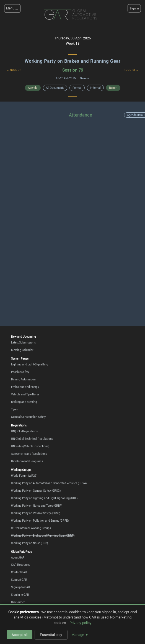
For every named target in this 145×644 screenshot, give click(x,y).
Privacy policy (81, 623)
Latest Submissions (23, 342)
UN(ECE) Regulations (24, 431)
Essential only (51, 635)
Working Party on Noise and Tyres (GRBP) (37, 506)
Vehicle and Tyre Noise (25, 394)
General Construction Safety (28, 417)
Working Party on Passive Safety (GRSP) (36, 513)
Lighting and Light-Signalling (30, 364)
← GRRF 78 (14, 70)
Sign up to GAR (20, 587)
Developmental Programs (27, 461)
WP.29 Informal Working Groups (31, 528)
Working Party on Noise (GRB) (29, 543)
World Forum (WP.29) (24, 476)
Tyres (14, 409)
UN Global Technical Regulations (32, 439)
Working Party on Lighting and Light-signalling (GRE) (44, 498)
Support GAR (19, 580)
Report (113, 88)
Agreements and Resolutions (29, 454)
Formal (77, 88)
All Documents (55, 88)
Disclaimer (18, 602)
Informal (95, 88)
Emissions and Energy (25, 387)
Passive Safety (20, 372)
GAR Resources (21, 565)
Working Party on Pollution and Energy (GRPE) (40, 521)
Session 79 (73, 70)
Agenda (33, 88)
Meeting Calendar (22, 350)
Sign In (134, 8)
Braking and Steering (24, 402)
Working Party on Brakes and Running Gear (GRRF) (43, 536)
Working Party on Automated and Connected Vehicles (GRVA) (49, 483)
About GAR (18, 557)
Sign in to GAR (20, 595)
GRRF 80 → (131, 70)
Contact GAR (19, 572)
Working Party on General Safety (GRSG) (36, 491)
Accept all (20, 635)
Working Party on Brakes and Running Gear (72, 61)
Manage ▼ (80, 635)
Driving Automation (23, 379)
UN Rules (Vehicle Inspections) (30, 446)
